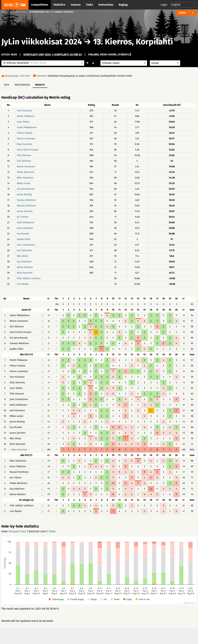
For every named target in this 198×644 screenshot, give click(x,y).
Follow (182, 13)
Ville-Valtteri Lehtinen (29, 278)
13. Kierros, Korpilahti (133, 42)
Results (40, 85)
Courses (76, 5)
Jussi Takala (23, 122)
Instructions (106, 5)
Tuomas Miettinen (26, 200)
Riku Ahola (22, 256)
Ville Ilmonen (24, 155)
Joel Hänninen (24, 250)
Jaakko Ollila (24, 239)
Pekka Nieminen (26, 172)
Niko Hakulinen (25, 178)
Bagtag (123, 5)
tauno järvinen (25, 211)
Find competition (18, 12)
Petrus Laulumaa (26, 139)
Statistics (59, 5)
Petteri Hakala (25, 133)
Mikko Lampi (24, 183)
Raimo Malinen (25, 267)
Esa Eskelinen (24, 262)
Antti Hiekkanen (25, 222)
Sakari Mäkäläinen (27, 127)
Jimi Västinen (24, 161)
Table (52, 531)
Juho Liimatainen (26, 245)
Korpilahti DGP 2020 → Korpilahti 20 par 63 (53, 55)
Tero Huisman (24, 111)
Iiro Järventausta (26, 189)
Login (164, 5)
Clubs (89, 5)
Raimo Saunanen (26, 167)
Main (4, 12)
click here (25, 76)
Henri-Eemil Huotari (28, 150)
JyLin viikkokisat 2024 (42, 42)
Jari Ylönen (23, 217)
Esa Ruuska (23, 234)
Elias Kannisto (24, 144)
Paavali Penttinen (26, 206)
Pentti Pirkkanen (26, 116)
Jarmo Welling (24, 195)
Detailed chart (38, 531)
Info (7, 85)
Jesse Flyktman (25, 228)
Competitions (40, 5)
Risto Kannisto (25, 273)
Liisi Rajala (23, 284)
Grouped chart (17, 531)
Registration (22, 85)
